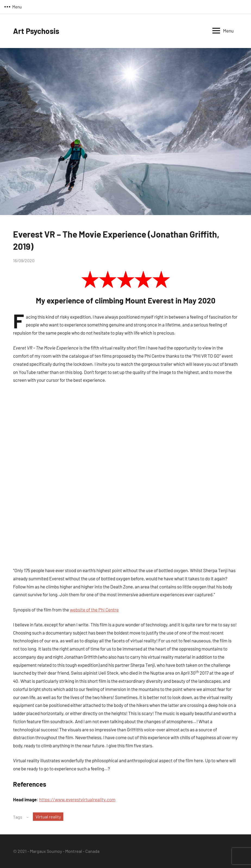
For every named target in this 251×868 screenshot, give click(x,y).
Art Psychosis (36, 31)
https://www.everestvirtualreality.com (77, 799)
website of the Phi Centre (94, 610)
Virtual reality (48, 817)
